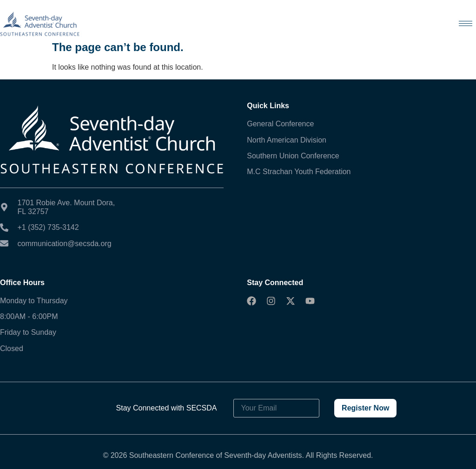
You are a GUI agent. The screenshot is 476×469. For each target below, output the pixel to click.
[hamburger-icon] (466, 23)
